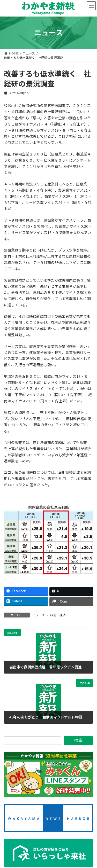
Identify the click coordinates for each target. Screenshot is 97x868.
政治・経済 (58, 615)
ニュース (38, 615)
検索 (78, 740)
